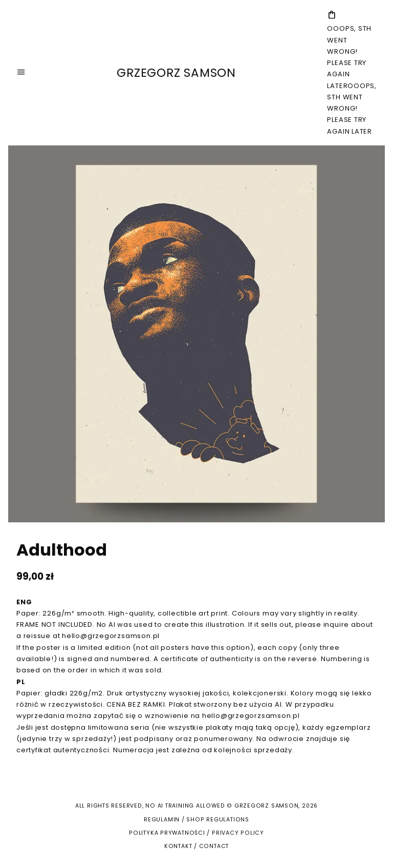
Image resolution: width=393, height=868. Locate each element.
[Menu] (21, 72)
